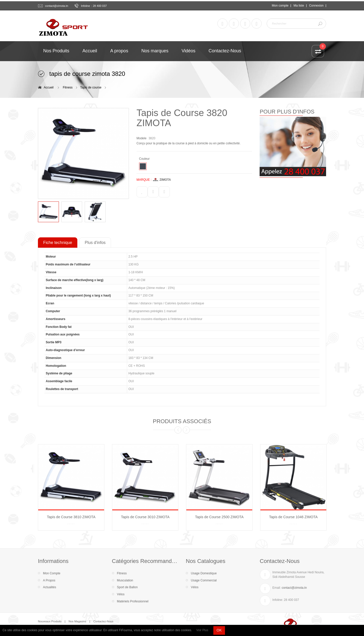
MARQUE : (144, 180)
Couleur (145, 159)
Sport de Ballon (127, 587)
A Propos (49, 580)
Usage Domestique (204, 573)
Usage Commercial (204, 580)
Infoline (86, 6)
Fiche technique (58, 242)
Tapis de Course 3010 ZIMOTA (145, 517)
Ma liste (299, 6)
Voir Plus (202, 630)
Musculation (125, 580)
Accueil (49, 87)
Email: (277, 588)
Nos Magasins (77, 621)
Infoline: (278, 600)
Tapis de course (91, 87)
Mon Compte (52, 573)
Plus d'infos (95, 242)
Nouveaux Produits (50, 621)
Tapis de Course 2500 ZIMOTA (219, 517)
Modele (141, 138)
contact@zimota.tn (57, 6)
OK (219, 630)
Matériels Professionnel (133, 601)
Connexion (316, 6)
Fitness (68, 87)
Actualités (50, 587)
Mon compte (280, 6)
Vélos (121, 594)
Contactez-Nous (103, 621)
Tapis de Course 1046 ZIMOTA (293, 517)
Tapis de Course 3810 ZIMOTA (71, 517)
